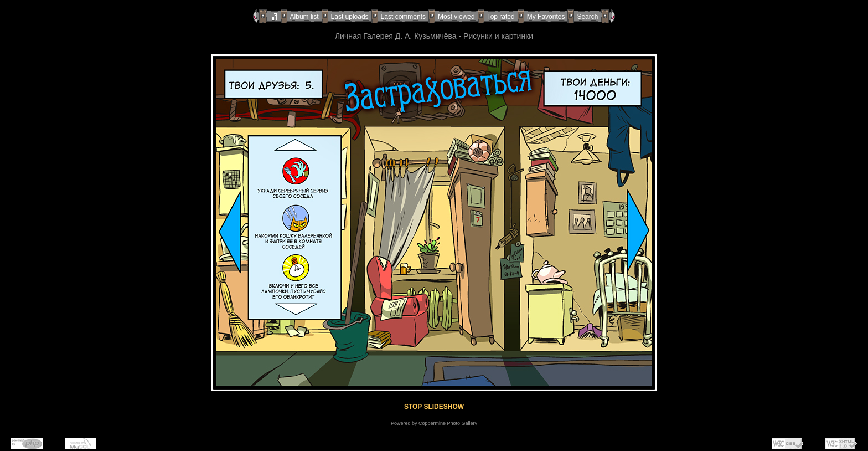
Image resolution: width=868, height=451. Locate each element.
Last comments (403, 17)
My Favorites (546, 17)
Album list (304, 17)
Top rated (501, 17)
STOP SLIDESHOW (434, 407)
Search (587, 17)
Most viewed (456, 17)
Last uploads (350, 17)
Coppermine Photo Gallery (448, 423)
